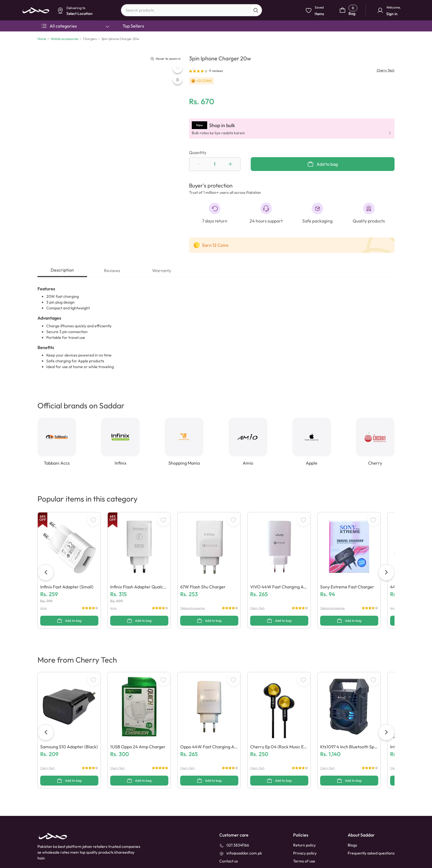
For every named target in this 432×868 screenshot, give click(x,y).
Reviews (112, 270)
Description (62, 270)
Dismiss (132, 43)
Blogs (352, 845)
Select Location (156, 43)
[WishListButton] (178, 68)
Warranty (162, 270)
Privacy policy (305, 853)
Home (42, 39)
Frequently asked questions (371, 853)
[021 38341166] (234, 845)
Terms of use (304, 861)
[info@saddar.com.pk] (241, 853)
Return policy (304, 845)
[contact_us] (229, 861)
